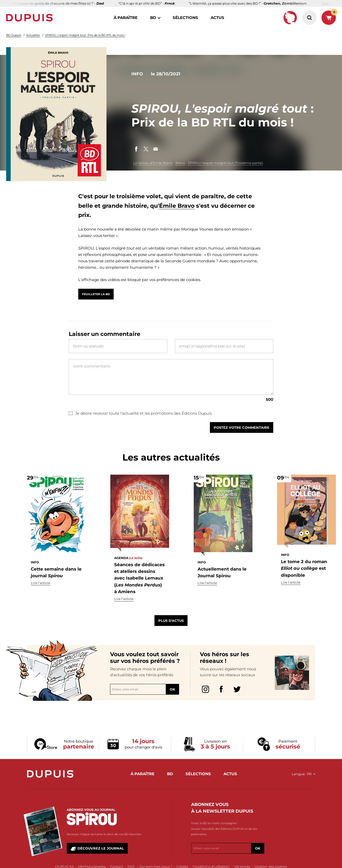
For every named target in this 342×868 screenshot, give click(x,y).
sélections (185, 18)
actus (217, 18)
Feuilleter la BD (96, 294)
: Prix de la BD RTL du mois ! (85, 35)
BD (153, 18)
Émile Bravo (177, 206)
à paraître (126, 18)
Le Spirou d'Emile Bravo (153, 163)
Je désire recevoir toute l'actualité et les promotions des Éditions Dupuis (140, 421)
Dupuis (31, 18)
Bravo (180, 163)
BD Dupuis (14, 35)
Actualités (33, 35)
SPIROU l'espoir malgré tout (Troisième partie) (225, 163)
